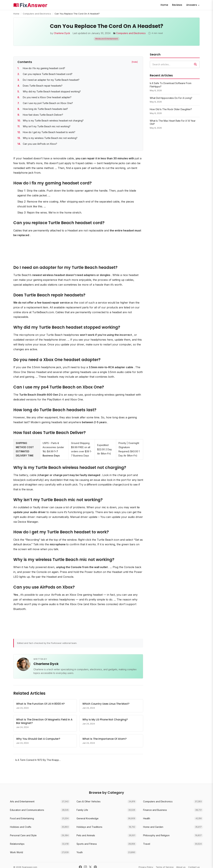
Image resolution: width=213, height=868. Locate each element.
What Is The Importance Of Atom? (104, 739)
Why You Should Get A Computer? (38, 739)
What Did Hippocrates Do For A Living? (171, 98)
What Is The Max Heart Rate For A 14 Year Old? (173, 122)
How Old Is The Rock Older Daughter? (171, 109)
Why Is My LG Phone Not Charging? (105, 720)
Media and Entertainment (107, 39)
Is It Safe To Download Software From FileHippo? (171, 85)
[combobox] (175, 64)
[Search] (195, 64)
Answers (193, 5)
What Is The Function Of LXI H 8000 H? (40, 704)
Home (164, 5)
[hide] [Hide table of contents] (135, 62)
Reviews (177, 5)
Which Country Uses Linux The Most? (106, 704)
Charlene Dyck (62, 33)
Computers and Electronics (37, 14)
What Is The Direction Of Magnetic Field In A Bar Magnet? (44, 721)
